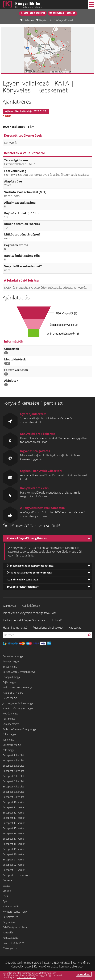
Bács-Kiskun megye (13, 656)
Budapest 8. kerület (13, 792)
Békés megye (10, 667)
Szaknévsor (9, 606)
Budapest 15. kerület (14, 828)
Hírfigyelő (57, 620)
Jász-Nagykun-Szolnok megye (18, 703)
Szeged (7, 886)
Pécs (5, 896)
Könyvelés (8, 932)
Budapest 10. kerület (14, 802)
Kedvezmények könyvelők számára (24, 620)
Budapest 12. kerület (14, 813)
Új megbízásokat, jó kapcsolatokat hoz (30, 566)
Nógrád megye (10, 713)
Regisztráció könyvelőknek (56, 20)
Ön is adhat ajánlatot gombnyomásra (29, 573)
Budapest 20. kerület (14, 854)
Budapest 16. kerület (14, 833)
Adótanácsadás (11, 906)
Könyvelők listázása (64, 13)
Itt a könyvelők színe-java (22, 580)
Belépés (29, 20)
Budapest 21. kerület (14, 859)
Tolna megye (9, 734)
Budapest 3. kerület (13, 766)
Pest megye (9, 719)
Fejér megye (9, 682)
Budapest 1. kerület (13, 755)
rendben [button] (84, 974)
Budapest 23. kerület (14, 870)
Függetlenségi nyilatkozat (48, 628)
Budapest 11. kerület (14, 807)
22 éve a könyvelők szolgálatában (27, 538)
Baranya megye (11, 661)
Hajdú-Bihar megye (13, 693)
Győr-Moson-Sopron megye (18, 687)
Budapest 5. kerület (13, 776)
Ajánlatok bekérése (34, 13)
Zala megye (9, 750)
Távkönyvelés (10, 948)
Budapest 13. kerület (14, 818)
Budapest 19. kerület (14, 849)
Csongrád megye (12, 677)
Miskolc (7, 891)
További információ (26, 977)
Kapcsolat (75, 628)
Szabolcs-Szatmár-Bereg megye (20, 729)
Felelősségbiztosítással (15, 927)
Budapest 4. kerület (13, 771)
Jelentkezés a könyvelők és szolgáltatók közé (30, 613)
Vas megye (8, 740)
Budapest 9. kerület (13, 797)
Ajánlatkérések (31, 606)
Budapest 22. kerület (14, 865)
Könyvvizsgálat (10, 938)
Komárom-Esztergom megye (18, 708)
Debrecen (8, 880)
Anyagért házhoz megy (15, 912)
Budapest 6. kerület (13, 781)
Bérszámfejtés (10, 917)
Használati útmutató (15, 628)
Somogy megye (11, 724)
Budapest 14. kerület (14, 823)
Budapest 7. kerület (13, 786)
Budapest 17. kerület (14, 839)
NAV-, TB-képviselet (13, 943)
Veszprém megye (12, 745)
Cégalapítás (9, 922)
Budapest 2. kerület (13, 760)
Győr (5, 901)
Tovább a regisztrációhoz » (23, 587)
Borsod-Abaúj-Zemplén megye (19, 672)
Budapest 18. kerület (14, 844)
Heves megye (10, 698)
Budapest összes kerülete (17, 875)
